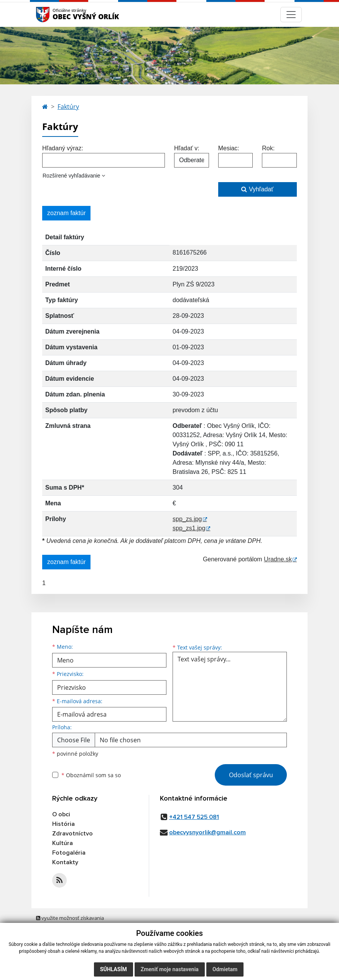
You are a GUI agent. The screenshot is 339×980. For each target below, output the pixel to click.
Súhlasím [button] (114, 969)
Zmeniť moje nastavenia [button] (170, 969)
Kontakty (65, 862)
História (63, 824)
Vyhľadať (257, 189)
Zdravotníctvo (72, 834)
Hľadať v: (187, 148)
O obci (61, 814)
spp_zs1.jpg (189, 528)
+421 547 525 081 (194, 817)
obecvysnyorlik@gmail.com (207, 832)
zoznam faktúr (66, 213)
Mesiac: (229, 148)
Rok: (268, 148)
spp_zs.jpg (187, 519)
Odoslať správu (251, 775)
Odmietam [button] (225, 969)
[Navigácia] (291, 15)
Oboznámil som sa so (91, 775)
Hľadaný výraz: (63, 148)
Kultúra (63, 843)
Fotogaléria (69, 853)
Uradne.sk (278, 559)
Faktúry (68, 107)
